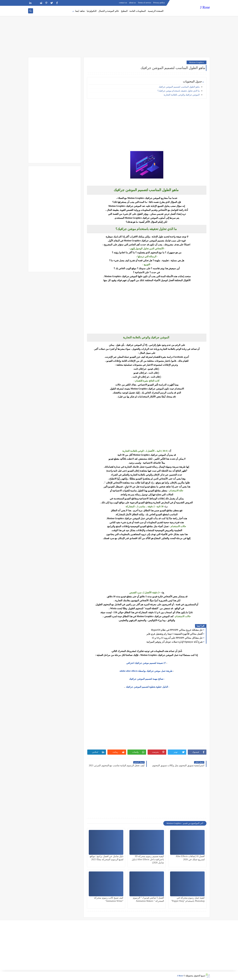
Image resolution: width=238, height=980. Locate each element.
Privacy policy (159, 3)
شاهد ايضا (80, 11)
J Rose (205, 7)
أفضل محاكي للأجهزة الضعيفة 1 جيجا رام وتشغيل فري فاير (175, 634)
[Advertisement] (119, 31)
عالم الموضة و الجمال (109, 11)
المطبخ (124, 11)
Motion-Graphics (197, 62)
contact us (123, 3)
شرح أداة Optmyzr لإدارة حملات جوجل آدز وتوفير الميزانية (175, 642)
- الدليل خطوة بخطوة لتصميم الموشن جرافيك (147, 687)
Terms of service (145, 3)
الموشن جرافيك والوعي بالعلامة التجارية (182, 95)
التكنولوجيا (92, 11)
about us (132, 3)
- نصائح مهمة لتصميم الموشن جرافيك (147, 679)
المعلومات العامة (138, 11)
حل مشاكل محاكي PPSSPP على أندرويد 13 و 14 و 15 (177, 638)
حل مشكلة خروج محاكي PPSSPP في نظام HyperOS (177, 630)
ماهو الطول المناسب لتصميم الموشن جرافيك (179, 87)
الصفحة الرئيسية (156, 11)
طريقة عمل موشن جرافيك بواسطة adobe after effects (146, 671)
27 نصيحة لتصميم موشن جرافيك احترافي (146, 663)
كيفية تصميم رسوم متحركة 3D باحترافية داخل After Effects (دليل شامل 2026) (148, 859)
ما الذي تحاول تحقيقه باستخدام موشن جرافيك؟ (179, 91)
